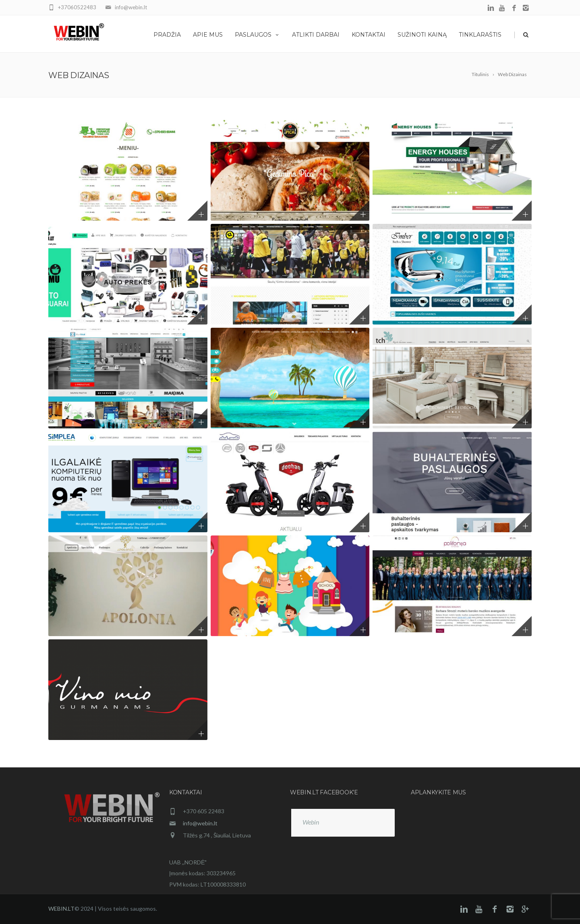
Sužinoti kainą (422, 35)
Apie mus (208, 35)
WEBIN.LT (61, 908)
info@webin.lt (200, 823)
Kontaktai (369, 35)
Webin (311, 822)
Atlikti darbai (316, 35)
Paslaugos (257, 35)
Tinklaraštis (480, 35)
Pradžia (167, 35)
